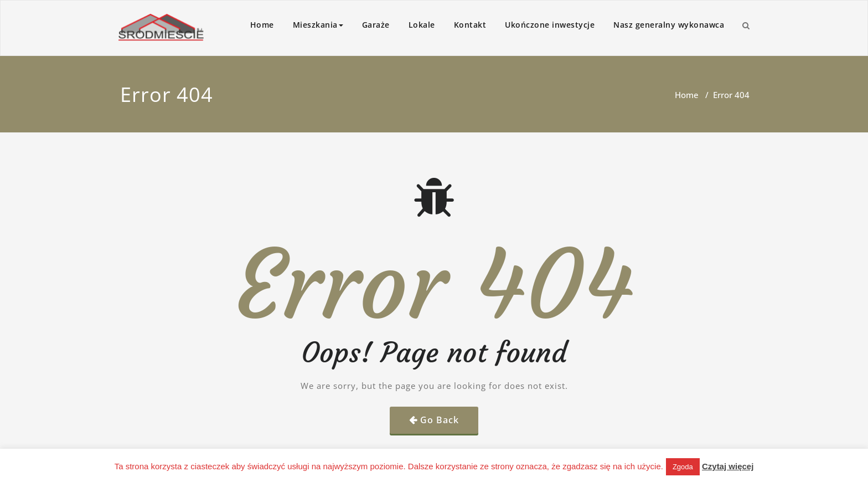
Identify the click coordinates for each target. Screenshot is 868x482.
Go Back (440, 420)
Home (262, 25)
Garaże (376, 25)
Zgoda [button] (683, 467)
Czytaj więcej (728, 466)
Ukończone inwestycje (550, 25)
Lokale (422, 25)
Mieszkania (318, 25)
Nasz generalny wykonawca (669, 25)
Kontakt (470, 25)
